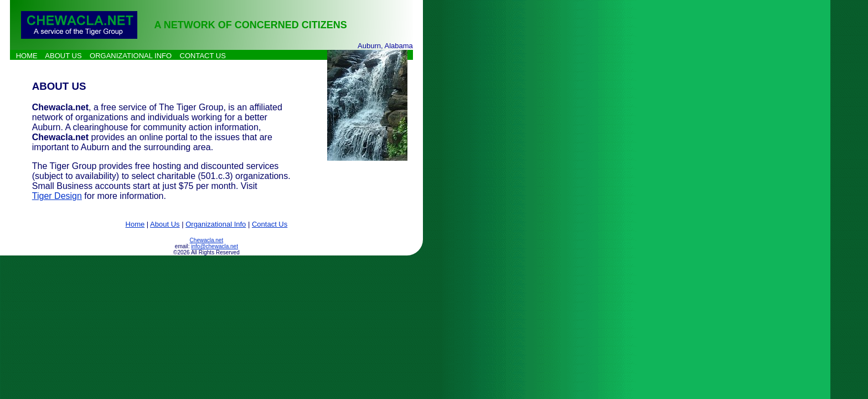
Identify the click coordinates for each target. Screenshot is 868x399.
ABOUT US (63, 56)
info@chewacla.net (215, 246)
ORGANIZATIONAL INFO (131, 56)
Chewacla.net (207, 240)
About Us (165, 224)
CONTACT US (203, 56)
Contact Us (270, 224)
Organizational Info (216, 224)
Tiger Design (57, 196)
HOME (27, 56)
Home (135, 224)
